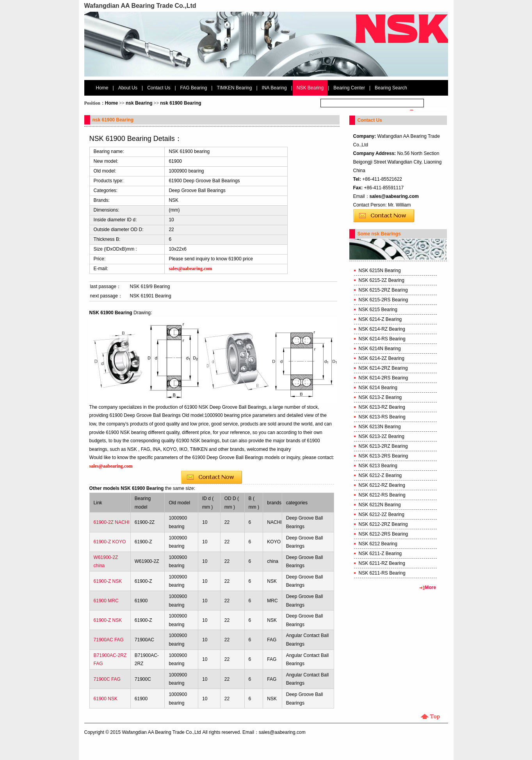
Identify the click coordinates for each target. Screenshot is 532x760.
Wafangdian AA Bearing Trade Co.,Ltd (161, 732)
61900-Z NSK (108, 581)
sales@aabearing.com (394, 196)
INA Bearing (274, 88)
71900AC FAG (109, 640)
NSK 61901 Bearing (151, 296)
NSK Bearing (310, 88)
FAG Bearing (194, 88)
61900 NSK (106, 699)
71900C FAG (107, 679)
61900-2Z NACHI (112, 522)
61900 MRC (106, 601)
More (431, 587)
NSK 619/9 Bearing (150, 287)
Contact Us (159, 88)
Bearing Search (391, 88)
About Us (128, 88)
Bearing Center (349, 88)
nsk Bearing (139, 103)
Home (102, 88)
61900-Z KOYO (110, 542)
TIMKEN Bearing (234, 88)
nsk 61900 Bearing (181, 103)
